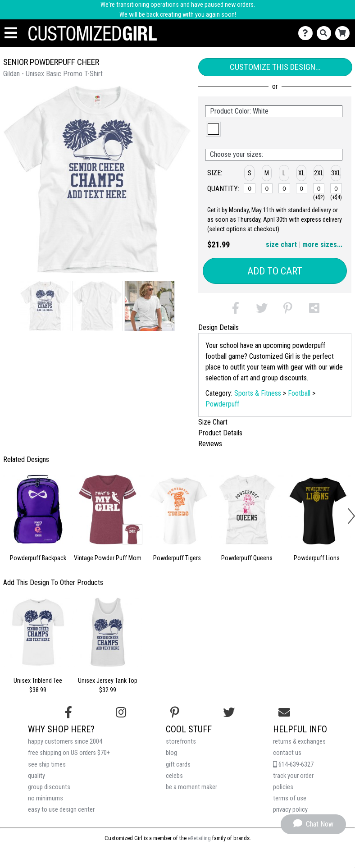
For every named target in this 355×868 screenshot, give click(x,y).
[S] (250, 188)
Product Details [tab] (220, 433)
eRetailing (199, 838)
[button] (45, 306)
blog (171, 753)
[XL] (302, 188)
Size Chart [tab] (213, 422)
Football (299, 393)
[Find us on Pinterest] (175, 713)
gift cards (178, 765)
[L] (284, 188)
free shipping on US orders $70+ (69, 753)
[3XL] (336, 188)
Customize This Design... (275, 67)
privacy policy (290, 810)
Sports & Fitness (258, 393)
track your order (293, 776)
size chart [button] (281, 244)
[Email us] (284, 713)
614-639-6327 (293, 765)
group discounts (49, 787)
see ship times (47, 765)
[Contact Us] (307, 33)
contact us (287, 753)
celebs (174, 776)
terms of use (290, 798)
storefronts (181, 742)
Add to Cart (275, 271)
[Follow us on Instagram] (121, 713)
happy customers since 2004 (65, 742)
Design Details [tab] (218, 327)
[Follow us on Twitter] (229, 713)
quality (36, 776)
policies (283, 787)
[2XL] (319, 188)
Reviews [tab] (210, 444)
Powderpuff (222, 404)
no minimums (46, 798)
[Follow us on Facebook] (68, 713)
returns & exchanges (299, 742)
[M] (267, 188)
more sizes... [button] (322, 244)
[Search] (326, 33)
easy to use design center (61, 810)
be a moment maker (191, 787)
